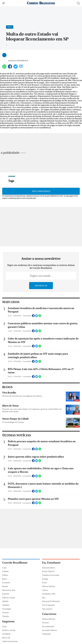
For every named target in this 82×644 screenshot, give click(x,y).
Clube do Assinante (10, 641)
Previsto (45, 623)
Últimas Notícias (49, 586)
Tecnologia (7, 609)
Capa (4, 568)
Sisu (44, 598)
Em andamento (48, 626)
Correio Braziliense (15, 563)
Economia (6, 583)
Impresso (8, 621)
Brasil (4, 579)
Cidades (5, 571)
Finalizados (47, 634)
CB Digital (6, 634)
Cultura (45, 590)
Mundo (5, 586)
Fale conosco (47, 609)
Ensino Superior (48, 571)
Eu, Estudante (51, 563)
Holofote (6, 605)
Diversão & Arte (9, 590)
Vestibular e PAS (49, 594)
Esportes (6, 594)
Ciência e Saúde (9, 598)
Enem (44, 583)
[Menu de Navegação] (4, 3)
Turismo (5, 613)
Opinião (5, 601)
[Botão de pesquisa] (78, 3)
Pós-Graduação (48, 605)
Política (5, 575)
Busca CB (6, 638)
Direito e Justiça (9, 630)
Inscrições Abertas (50, 630)
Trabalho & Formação (51, 575)
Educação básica (49, 568)
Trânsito (6, 616)
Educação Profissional (51, 601)
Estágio (45, 579)
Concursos (49, 614)
